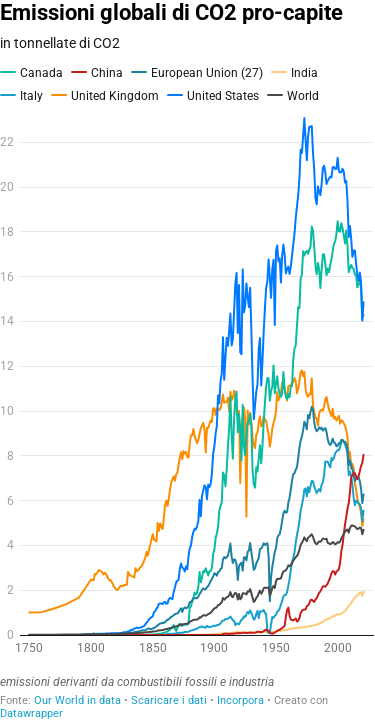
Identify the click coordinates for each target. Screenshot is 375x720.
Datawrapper (31, 713)
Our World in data (77, 700)
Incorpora (240, 700)
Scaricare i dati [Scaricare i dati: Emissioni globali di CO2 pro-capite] (169, 700)
